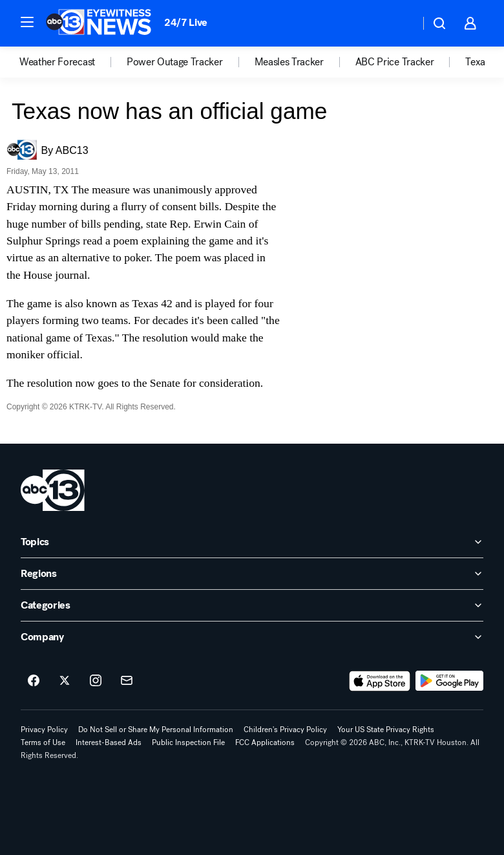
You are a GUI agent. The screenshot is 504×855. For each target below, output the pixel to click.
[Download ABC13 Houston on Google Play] (449, 681)
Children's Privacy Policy (285, 730)
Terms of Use (43, 742)
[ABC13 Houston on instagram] (96, 681)
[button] (27, 22)
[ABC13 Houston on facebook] (34, 681)
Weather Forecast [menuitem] (57, 62)
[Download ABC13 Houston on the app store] (380, 681)
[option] (73, 62)
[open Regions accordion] (252, 574)
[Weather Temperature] (400, 23)
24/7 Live (186, 22)
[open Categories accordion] (252, 605)
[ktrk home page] (53, 490)
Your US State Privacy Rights (386, 730)
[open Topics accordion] (252, 542)
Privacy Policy (44, 730)
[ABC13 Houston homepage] (99, 23)
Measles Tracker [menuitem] (289, 62)
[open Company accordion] (252, 637)
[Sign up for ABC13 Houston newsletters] (127, 681)
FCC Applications (265, 742)
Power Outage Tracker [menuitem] (175, 62)
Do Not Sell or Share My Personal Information (156, 730)
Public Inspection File (188, 742)
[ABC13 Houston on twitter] (65, 681)
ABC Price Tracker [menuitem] (395, 62)
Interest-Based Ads (109, 742)
